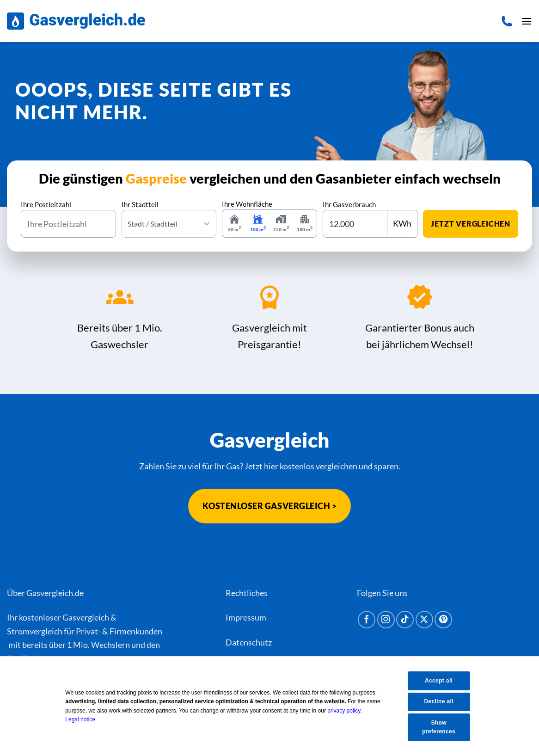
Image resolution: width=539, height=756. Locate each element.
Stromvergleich (35, 631)
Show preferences (441, 727)
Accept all (441, 680)
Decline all (440, 701)
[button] (526, 21)
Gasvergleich (86, 618)
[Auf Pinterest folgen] (443, 620)
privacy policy (350, 710)
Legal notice (87, 719)
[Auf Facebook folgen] (367, 620)
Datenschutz (249, 642)
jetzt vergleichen (471, 224)
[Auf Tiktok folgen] (405, 620)
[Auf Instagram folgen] (386, 620)
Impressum (246, 618)
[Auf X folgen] (424, 620)
